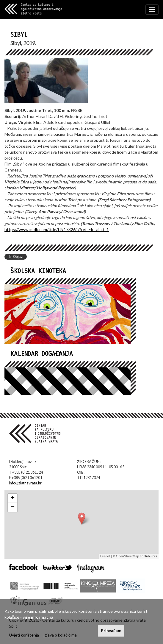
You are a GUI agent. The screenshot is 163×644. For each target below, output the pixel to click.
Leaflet (105, 556)
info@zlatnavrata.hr (25, 483)
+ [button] (13, 498)
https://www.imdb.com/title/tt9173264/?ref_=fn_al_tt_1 (57, 229)
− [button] (13, 507)
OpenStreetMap (128, 556)
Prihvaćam (111, 630)
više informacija (38, 617)
